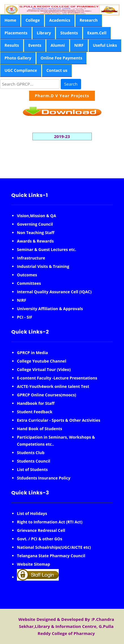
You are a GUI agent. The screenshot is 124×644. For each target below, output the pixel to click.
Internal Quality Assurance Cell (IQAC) (54, 292)
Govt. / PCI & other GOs (40, 539)
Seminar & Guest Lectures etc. (47, 249)
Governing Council (35, 224)
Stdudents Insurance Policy (44, 478)
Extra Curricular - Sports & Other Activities (59, 420)
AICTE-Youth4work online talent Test (53, 386)
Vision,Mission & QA (37, 216)
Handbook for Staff (36, 403)
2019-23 (62, 136)
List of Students (32, 469)
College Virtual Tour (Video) (44, 369)
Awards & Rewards (35, 241)
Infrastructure (31, 258)
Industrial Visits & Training (43, 266)
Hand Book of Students (40, 429)
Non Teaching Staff (36, 233)
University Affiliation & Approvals (50, 309)
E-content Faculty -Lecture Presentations (57, 378)
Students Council (34, 461)
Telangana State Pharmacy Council (51, 556)
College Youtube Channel (42, 361)
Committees (29, 283)
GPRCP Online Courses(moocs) (47, 395)
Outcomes (27, 275)
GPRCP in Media (32, 353)
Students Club (31, 453)
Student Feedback (35, 412)
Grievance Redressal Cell (41, 530)
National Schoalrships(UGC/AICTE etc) (54, 547)
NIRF (22, 300)
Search (71, 84)
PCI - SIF (25, 317)
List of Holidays (32, 513)
